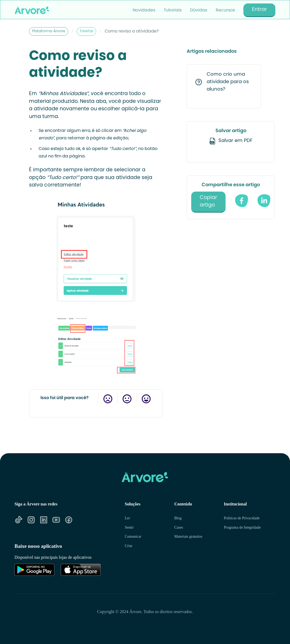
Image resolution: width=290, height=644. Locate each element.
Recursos (225, 10)
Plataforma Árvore (49, 31)
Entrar (259, 10)
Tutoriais (173, 10)
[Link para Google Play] (34, 570)
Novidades (144, 10)
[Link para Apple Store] (81, 570)
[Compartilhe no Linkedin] (264, 201)
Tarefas (86, 31)
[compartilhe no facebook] (242, 201)
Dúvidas (199, 10)
